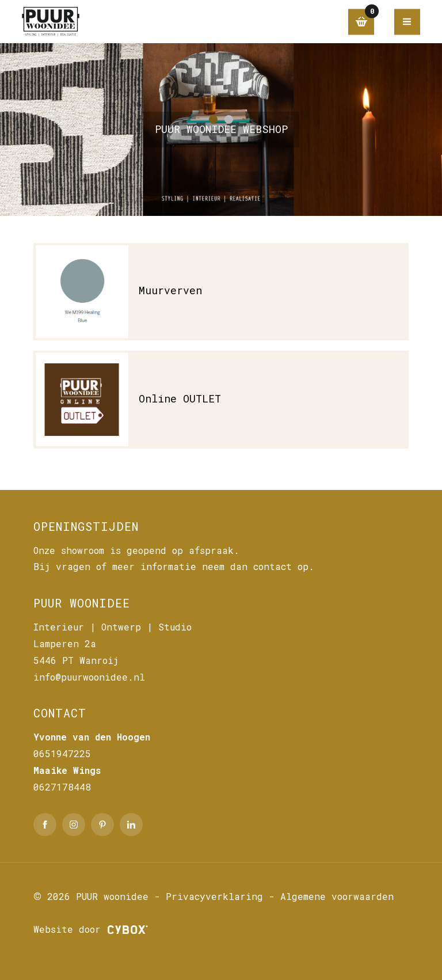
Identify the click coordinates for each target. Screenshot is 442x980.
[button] (213, 119)
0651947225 (62, 753)
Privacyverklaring (214, 896)
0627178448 (62, 787)
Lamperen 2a (65, 643)
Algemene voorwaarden (337, 896)
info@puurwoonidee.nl (89, 677)
